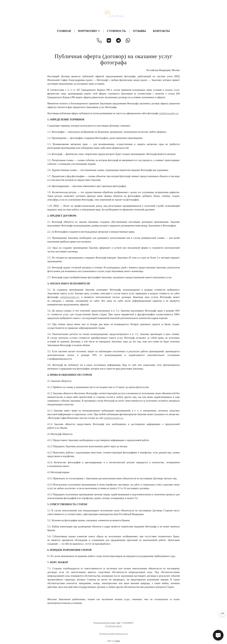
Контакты (161, 31)
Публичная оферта (113, 628)
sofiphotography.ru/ (169, 113)
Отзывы (140, 31)
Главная (64, 31)
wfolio (117, 642)
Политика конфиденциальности (114, 635)
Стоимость (116, 31)
